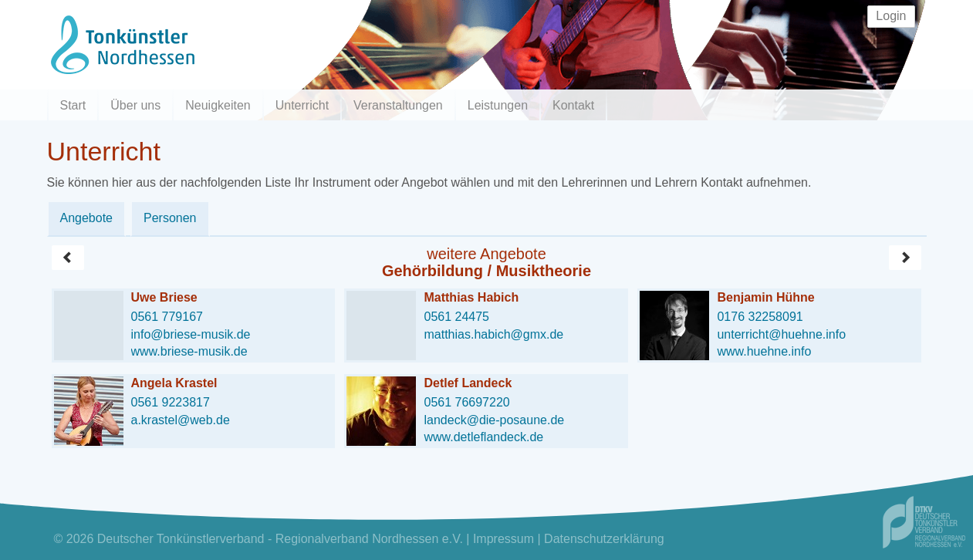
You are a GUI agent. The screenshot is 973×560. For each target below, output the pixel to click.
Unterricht (302, 105)
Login (891, 16)
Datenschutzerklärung (604, 539)
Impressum (503, 539)
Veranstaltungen (398, 105)
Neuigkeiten (218, 105)
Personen (170, 218)
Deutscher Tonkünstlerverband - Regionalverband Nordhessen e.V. (280, 539)
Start (73, 105)
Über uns (135, 105)
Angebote (87, 218)
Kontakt (573, 105)
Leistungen (498, 105)
